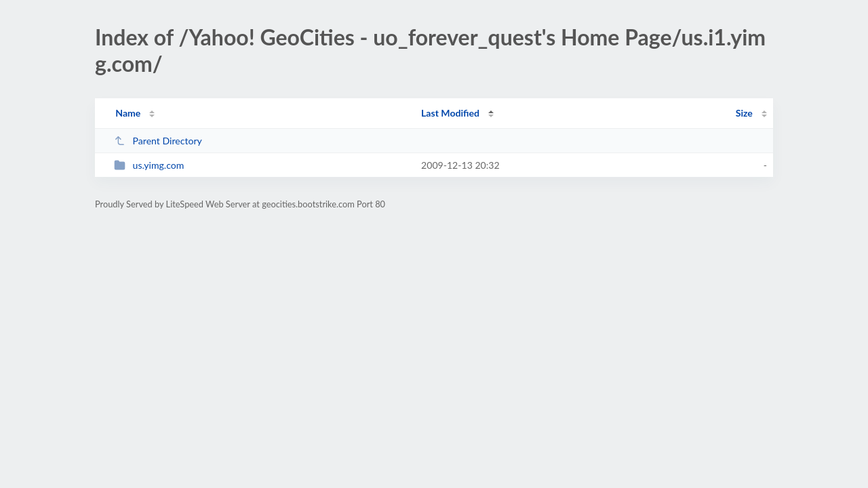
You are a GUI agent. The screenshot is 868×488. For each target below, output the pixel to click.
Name (128, 113)
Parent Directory (158, 141)
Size (744, 113)
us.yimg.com (149, 165)
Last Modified (450, 113)
